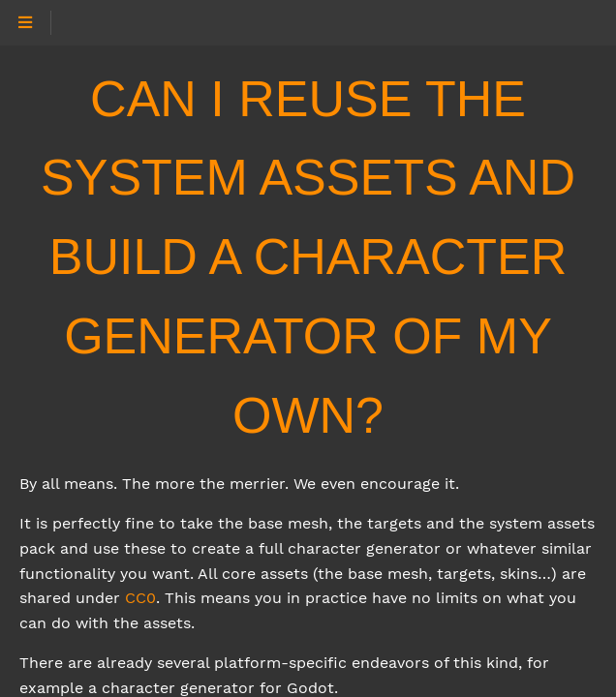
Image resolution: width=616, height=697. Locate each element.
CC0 (140, 598)
